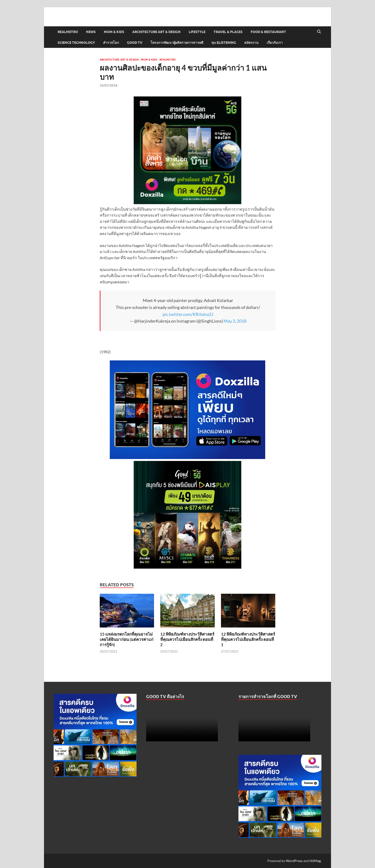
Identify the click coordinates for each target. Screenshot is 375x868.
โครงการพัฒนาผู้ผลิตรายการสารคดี (177, 43)
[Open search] (319, 32)
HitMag (315, 861)
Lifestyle (197, 32)
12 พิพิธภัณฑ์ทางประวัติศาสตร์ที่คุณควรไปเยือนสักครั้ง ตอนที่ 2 (187, 639)
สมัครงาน (251, 43)
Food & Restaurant (268, 32)
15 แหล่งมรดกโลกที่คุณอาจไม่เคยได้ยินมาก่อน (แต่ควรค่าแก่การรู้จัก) (127, 639)
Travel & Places (228, 32)
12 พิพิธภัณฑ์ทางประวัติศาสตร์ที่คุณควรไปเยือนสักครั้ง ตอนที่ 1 (248, 639)
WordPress (294, 861)
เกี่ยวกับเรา (275, 43)
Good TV (135, 43)
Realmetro (68, 32)
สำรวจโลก (111, 43)
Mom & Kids (114, 32)
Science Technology (76, 43)
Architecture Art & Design (156, 32)
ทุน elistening (224, 43)
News (91, 32)
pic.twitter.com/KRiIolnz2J (188, 314)
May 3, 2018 (235, 321)
